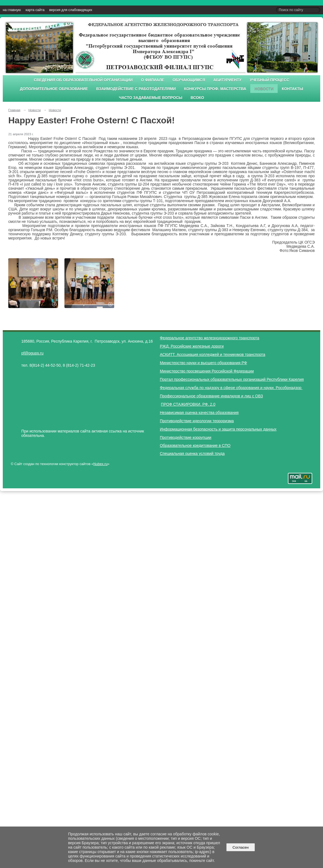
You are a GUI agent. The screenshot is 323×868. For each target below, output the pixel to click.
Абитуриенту (228, 80)
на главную (12, 10)
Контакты (292, 89)
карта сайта (35, 10)
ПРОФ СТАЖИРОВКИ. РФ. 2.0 (188, 404)
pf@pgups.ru (32, 353)
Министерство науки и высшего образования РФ (203, 363)
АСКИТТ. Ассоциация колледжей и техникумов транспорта (213, 355)
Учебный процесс (269, 80)
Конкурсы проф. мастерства (215, 89)
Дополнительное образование (54, 89)
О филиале (153, 80)
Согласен (240, 847)
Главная (14, 110)
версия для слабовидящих (71, 10)
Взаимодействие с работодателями (136, 89)
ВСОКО (197, 98)
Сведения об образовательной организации (83, 80)
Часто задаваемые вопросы (151, 98)
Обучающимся (189, 80)
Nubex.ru (101, 464)
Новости (264, 89)
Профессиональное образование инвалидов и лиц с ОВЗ (211, 396)
